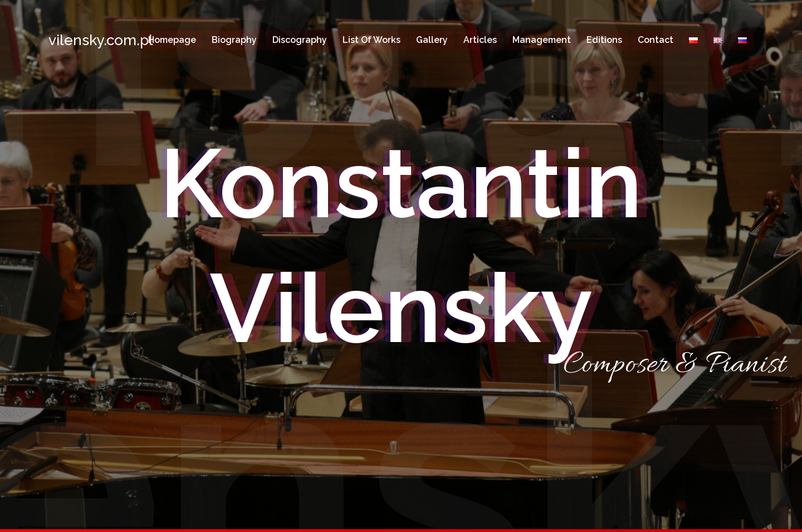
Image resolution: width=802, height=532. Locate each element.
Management (542, 40)
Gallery (432, 40)
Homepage (172, 40)
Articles (480, 40)
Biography (234, 40)
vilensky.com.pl (85, 40)
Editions (604, 40)
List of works (371, 40)
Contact (656, 40)
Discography (300, 40)
